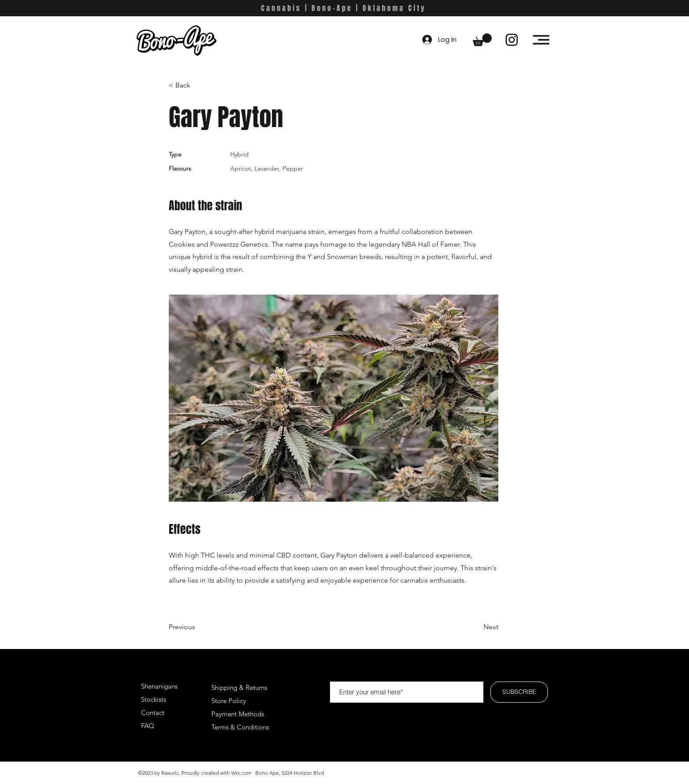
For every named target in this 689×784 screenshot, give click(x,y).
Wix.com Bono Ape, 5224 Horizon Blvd (277, 773)
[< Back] (197, 85)
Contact (153, 713)
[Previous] (197, 627)
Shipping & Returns (239, 687)
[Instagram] (512, 40)
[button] (482, 40)
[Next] (476, 627)
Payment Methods (239, 714)
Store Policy (229, 701)
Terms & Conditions (240, 727)
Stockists (154, 699)
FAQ (148, 726)
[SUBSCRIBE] (519, 692)
